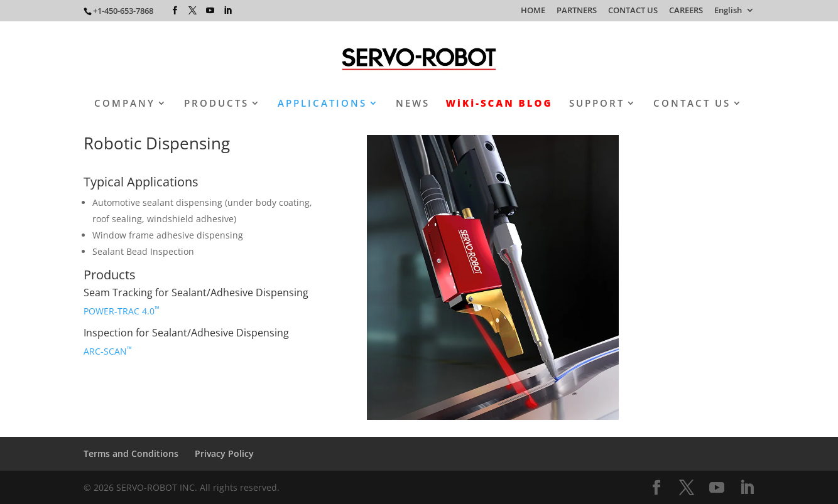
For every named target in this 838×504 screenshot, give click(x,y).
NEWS (413, 104)
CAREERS (686, 11)
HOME (533, 11)
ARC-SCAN (108, 351)
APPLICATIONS (322, 104)
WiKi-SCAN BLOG (499, 104)
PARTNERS (577, 11)
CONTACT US (633, 11)
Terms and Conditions (131, 453)
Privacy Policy (224, 453)
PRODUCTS (216, 104)
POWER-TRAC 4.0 (122, 311)
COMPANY (125, 104)
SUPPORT (597, 104)
